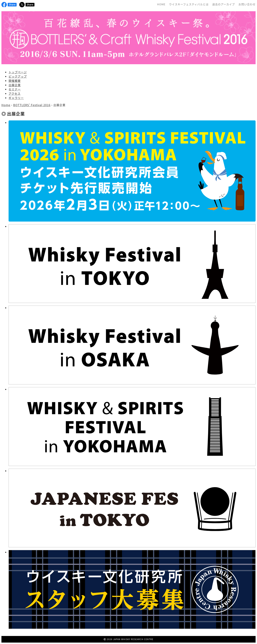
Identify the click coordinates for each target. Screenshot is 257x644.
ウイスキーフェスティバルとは (189, 4)
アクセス (15, 93)
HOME (161, 4)
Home (6, 105)
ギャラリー (16, 98)
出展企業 (15, 85)
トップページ (18, 72)
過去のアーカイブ (224, 4)
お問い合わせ (247, 4)
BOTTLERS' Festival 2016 (32, 105)
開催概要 (15, 81)
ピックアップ (18, 76)
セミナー (15, 89)
